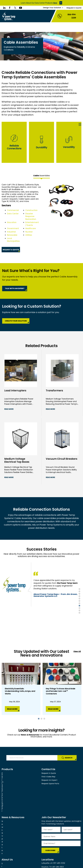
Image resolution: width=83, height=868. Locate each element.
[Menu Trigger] (80, 125)
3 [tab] (79, 594)
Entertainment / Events (32, 224)
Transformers (54, 391)
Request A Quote (74, 8)
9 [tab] (79, 608)
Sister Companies (9, 834)
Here (55, 3)
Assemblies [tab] (42, 176)
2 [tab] (79, 591)
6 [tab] (79, 601)
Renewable (12, 235)
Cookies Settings (49, 865)
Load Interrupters (15, 391)
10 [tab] (79, 610)
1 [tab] (79, 589)
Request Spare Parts (50, 784)
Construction (31, 210)
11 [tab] (79, 613)
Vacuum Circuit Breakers (62, 459)
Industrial (11, 232)
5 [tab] (79, 599)
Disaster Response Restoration (31, 216)
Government (13, 228)
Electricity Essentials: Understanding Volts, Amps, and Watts (20, 691)
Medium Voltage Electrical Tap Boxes (17, 460)
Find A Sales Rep (48, 777)
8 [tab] (79, 606)
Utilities (29, 235)
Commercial (13, 210)
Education (12, 222)
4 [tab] (79, 596)
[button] (61, 3)
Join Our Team (8, 841)
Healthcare (31, 228)
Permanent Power (10, 773)
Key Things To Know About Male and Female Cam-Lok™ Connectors (60, 691)
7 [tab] (79, 603)
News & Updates (9, 794)
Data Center (13, 214)
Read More (9, 409)
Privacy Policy (34, 865)
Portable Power (8, 777)
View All (77, 651)
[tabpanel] (41, 218)
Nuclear (29, 232)
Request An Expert (49, 780)
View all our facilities (50, 841)
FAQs (4, 837)
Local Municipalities (13, 240)
